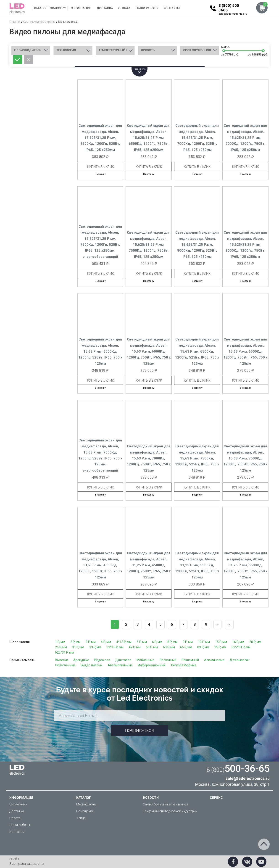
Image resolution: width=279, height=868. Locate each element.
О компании (81, 8)
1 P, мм (60, 642)
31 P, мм (78, 647)
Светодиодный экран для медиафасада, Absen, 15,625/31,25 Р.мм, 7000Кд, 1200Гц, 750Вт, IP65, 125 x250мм (245, 138)
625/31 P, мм (64, 652)
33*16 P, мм (115, 647)
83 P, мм (203, 647)
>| (229, 624)
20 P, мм (255, 642)
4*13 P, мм (124, 642)
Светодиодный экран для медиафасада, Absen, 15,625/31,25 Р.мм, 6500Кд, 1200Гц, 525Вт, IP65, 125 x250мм (100, 138)
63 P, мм (169, 647)
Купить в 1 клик (100, 167)
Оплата (124, 8)
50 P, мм (152, 647)
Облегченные (65, 665)
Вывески (62, 660)
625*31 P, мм (241, 647)
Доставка (105, 8)
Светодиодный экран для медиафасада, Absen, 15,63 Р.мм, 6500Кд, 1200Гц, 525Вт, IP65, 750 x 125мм (197, 351)
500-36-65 (238, 768)
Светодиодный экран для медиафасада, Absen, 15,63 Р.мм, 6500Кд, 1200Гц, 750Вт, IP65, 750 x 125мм (246, 351)
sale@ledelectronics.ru (233, 14)
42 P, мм (135, 647)
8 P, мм (172, 642)
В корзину (100, 174)
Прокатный (168, 660)
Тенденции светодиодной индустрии (170, 811)
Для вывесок (240, 660)
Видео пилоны (92, 665)
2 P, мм (75, 642)
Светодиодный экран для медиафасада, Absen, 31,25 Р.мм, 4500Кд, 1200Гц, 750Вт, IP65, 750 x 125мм (149, 565)
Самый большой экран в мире (166, 804)
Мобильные (145, 660)
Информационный (152, 665)
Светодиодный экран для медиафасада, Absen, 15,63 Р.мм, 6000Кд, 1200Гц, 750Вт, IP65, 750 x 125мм (149, 351)
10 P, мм (204, 642)
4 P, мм (106, 642)
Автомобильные (120, 665)
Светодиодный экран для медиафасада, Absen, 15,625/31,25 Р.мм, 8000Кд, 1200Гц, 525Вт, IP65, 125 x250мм (197, 245)
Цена (225, 47)
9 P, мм (188, 642)
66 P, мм (186, 647)
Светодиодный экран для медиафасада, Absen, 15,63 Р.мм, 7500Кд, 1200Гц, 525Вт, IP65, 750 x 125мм (197, 458)
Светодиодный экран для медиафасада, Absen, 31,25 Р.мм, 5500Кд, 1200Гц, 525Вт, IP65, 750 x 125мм (197, 565)
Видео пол (102, 660)
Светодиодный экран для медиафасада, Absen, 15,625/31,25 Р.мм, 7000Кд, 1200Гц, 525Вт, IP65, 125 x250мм (197, 138)
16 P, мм (238, 642)
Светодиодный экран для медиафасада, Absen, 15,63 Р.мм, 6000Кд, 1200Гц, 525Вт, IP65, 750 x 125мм (100, 351)
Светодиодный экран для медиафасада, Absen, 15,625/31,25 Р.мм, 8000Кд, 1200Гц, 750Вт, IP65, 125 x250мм (245, 245)
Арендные (81, 660)
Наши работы (147, 8)
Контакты (172, 8)
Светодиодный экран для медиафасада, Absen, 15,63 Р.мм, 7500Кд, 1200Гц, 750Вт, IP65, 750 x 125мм (246, 458)
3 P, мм (91, 642)
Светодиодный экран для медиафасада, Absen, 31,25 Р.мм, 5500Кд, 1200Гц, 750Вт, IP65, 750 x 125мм (246, 565)
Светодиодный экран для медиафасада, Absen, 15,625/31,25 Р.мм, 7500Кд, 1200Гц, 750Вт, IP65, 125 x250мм (149, 245)
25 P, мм (61, 647)
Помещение (85, 811)
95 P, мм (220, 647)
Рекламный (190, 660)
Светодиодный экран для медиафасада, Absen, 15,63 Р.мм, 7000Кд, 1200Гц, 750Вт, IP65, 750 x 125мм (149, 458)
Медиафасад (86, 804)
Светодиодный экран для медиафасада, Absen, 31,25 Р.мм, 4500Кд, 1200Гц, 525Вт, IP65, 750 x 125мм (100, 565)
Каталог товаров (50, 8)
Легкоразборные (184, 665)
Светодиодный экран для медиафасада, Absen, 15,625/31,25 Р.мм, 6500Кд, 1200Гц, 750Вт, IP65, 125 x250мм (149, 138)
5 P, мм (142, 642)
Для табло (123, 660)
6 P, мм (157, 642)
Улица (81, 818)
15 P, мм (221, 642)
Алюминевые (214, 660)
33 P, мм (95, 647)
